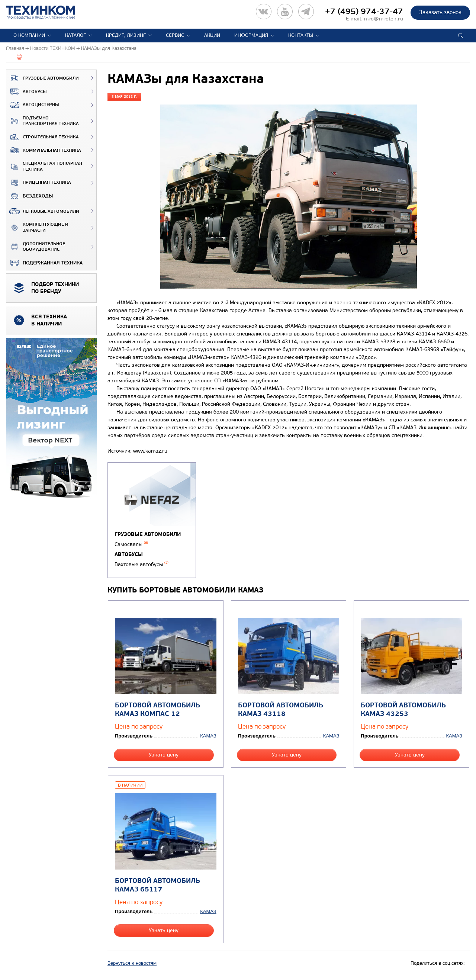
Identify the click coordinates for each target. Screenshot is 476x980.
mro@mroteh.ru (384, 19)
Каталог (75, 35)
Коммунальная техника (44, 150)
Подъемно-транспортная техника (43, 121)
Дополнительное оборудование (36, 247)
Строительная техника (43, 137)
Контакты (301, 35)
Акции (212, 35)
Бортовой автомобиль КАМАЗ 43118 (281, 710)
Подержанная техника (44, 263)
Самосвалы (131, 544)
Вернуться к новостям (132, 963)
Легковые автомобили (43, 211)
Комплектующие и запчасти (37, 227)
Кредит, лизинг (126, 35)
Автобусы (26, 91)
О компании (29, 35)
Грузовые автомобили (43, 78)
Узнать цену (164, 755)
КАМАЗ (208, 736)
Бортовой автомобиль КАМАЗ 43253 (403, 710)
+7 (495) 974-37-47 (364, 12)
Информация (251, 35)
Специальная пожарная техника (44, 166)
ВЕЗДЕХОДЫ (30, 196)
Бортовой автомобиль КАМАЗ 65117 (157, 885)
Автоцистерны (33, 105)
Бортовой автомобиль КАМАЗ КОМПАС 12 (157, 710)
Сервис (175, 35)
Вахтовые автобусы (141, 564)
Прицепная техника (39, 183)
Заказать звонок (440, 12)
